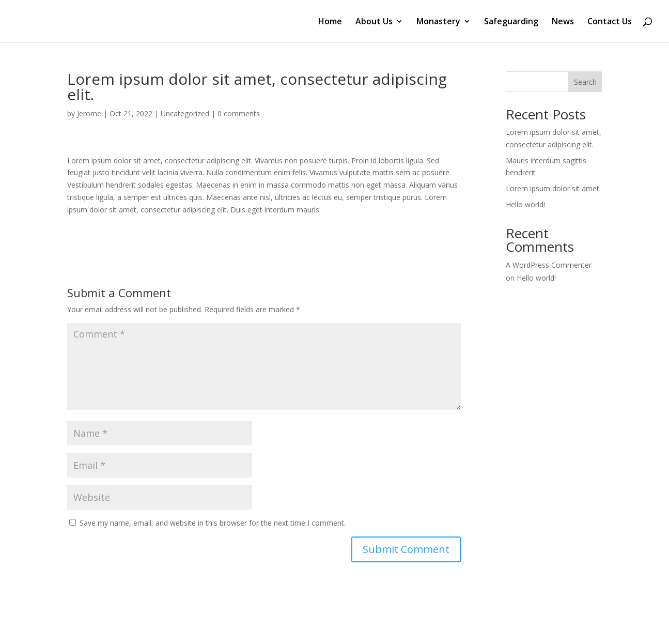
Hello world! (525, 204)
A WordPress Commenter (549, 265)
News (563, 22)
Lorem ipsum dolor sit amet (553, 188)
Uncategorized (185, 113)
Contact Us (610, 22)
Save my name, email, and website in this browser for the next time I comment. (213, 523)
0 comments (239, 113)
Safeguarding (511, 22)
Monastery (438, 22)
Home (330, 22)
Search (585, 82)
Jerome (89, 113)
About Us (374, 22)
